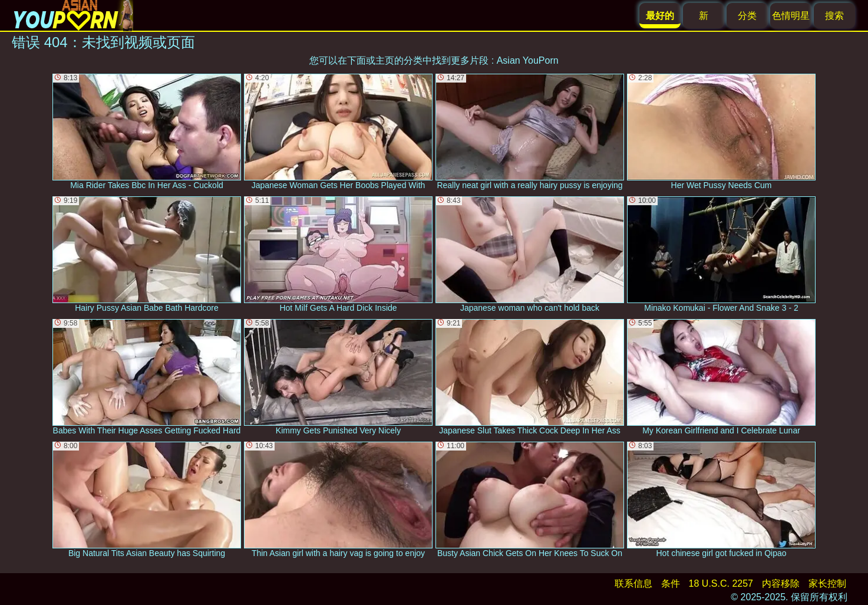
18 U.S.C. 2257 (721, 583)
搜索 (834, 16)
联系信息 (633, 583)
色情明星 (791, 16)
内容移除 (781, 583)
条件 (671, 583)
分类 (747, 16)
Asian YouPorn (528, 60)
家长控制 (827, 583)
